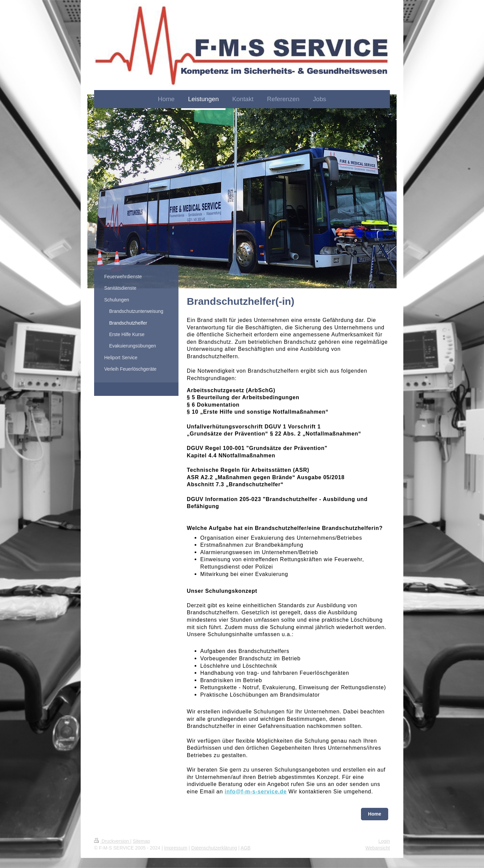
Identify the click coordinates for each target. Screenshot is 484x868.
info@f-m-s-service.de (255, 792)
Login (384, 841)
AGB (246, 848)
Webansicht (378, 848)
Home (375, 814)
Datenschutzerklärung (214, 848)
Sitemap (141, 841)
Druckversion (112, 841)
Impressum (176, 848)
